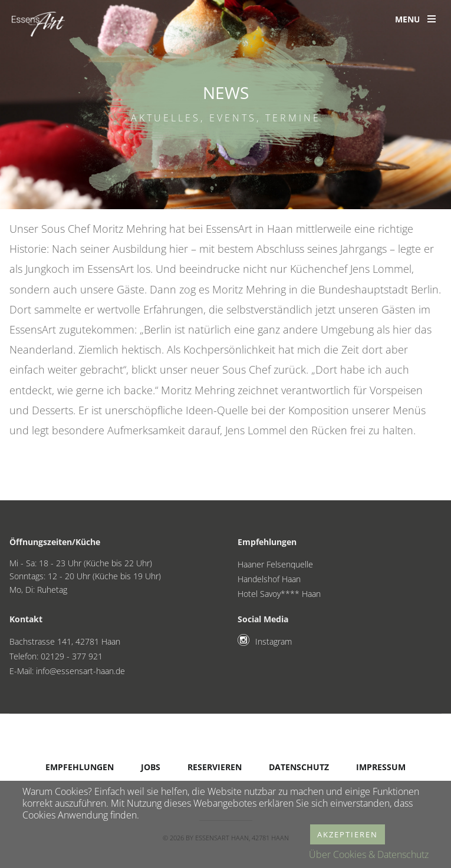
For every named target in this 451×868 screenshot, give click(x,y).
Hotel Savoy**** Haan (279, 594)
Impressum (381, 767)
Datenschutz (299, 767)
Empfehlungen (80, 767)
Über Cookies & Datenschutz (369, 854)
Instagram (274, 641)
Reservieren (215, 767)
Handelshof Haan (269, 579)
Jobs (151, 767)
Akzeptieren (348, 834)
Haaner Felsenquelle (275, 564)
